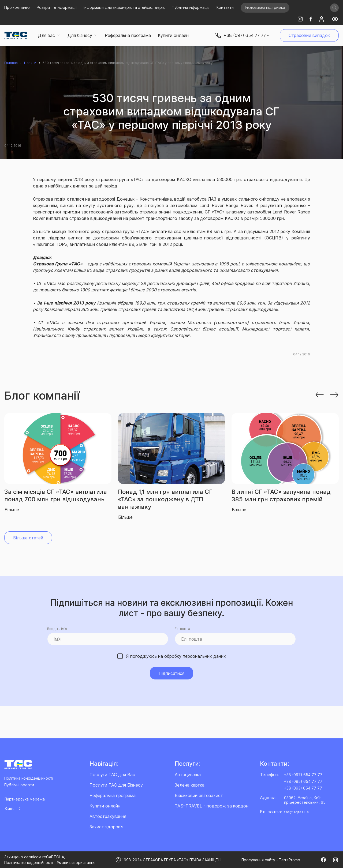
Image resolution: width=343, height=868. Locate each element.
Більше (12, 510)
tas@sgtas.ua (296, 812)
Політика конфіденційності (29, 778)
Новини (30, 63)
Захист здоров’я (106, 827)
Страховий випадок (309, 35)
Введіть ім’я (57, 629)
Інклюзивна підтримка (265, 7)
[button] (319, 394)
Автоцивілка (188, 775)
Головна (11, 63)
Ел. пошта (182, 629)
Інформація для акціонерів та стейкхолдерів (124, 7)
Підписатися (171, 673)
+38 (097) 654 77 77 (303, 775)
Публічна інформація (191, 7)
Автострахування (108, 816)
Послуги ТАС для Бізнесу (116, 785)
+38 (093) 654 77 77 (303, 788)
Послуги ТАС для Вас (112, 775)
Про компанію (17, 7)
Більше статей (28, 538)
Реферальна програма (128, 35)
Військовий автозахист (199, 795)
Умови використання (76, 863)
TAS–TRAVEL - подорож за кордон (212, 806)
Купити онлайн (173, 35)
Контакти (225, 7)
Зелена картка (190, 785)
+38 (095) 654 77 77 (303, 781)
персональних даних (204, 656)
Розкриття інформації (57, 7)
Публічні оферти (19, 785)
